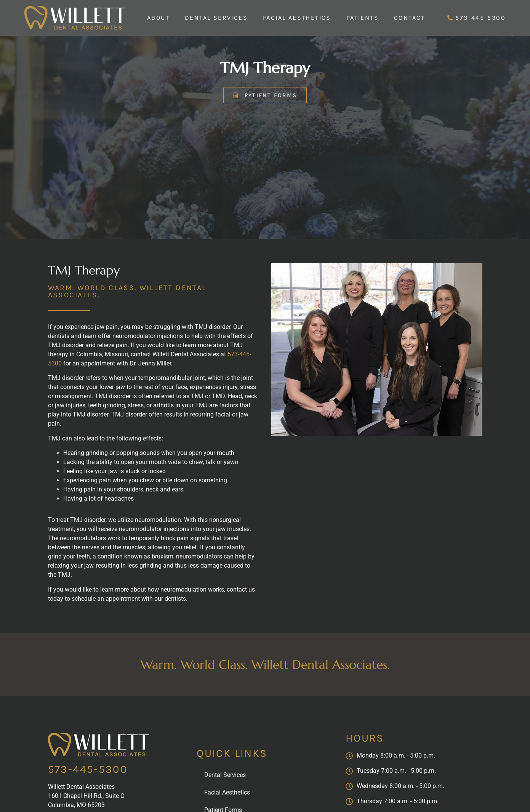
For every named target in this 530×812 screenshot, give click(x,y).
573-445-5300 (88, 769)
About (158, 18)
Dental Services (216, 18)
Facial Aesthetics (297, 18)
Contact (410, 18)
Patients (363, 18)
